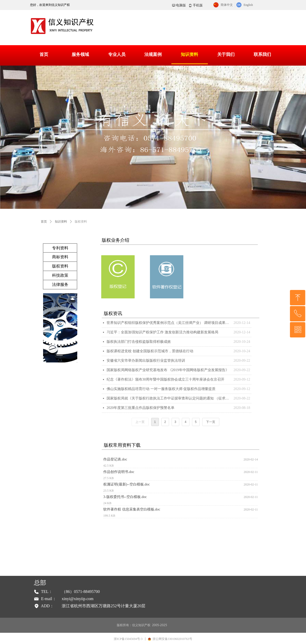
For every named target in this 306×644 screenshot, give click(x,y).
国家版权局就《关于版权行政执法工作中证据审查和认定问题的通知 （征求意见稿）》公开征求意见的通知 (169, 398)
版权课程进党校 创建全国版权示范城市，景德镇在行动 (150, 351)
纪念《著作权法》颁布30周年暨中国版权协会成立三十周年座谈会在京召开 (165, 379)
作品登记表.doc (115, 459)
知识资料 (61, 222)
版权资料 (81, 222)
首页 (44, 222)
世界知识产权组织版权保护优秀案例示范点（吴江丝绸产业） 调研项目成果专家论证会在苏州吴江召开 (169, 323)
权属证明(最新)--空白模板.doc (126, 484)
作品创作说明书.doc (119, 472)
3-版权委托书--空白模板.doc (125, 497)
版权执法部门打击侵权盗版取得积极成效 (139, 342)
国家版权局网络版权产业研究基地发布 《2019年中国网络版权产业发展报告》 (168, 370)
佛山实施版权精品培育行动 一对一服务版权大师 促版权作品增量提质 (161, 389)
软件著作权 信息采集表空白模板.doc (132, 509)
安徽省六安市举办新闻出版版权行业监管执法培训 (146, 361)
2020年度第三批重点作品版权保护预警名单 (141, 408)
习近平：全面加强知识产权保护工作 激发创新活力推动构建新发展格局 (162, 332)
